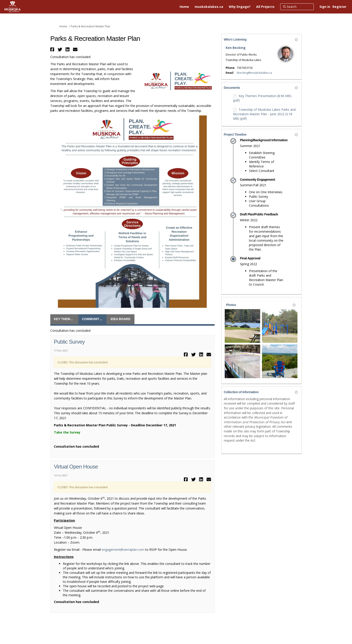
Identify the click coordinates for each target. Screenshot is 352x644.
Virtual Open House (76, 467)
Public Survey (69, 342)
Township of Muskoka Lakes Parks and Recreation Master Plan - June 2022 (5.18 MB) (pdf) (264, 114)
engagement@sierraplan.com (123, 550)
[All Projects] (265, 7)
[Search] (297, 7)
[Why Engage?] (240, 7)
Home (63, 26)
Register (339, 7)
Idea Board (120, 319)
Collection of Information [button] (261, 392)
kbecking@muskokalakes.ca (254, 73)
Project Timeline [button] (261, 134)
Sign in (325, 7)
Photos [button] (261, 305)
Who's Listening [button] (261, 39)
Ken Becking (236, 48)
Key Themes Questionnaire (66, 319)
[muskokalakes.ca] (209, 7)
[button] (53, 49)
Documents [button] (261, 88)
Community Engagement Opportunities (94, 319)
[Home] (184, 7)
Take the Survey (67, 432)
